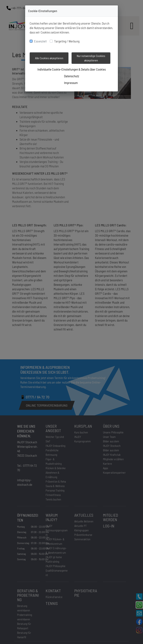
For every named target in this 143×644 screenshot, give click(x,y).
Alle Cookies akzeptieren (49, 58)
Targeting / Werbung (67, 41)
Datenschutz (72, 76)
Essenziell (40, 41)
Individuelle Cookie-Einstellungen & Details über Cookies (72, 69)
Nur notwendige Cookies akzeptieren (91, 58)
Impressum (71, 83)
